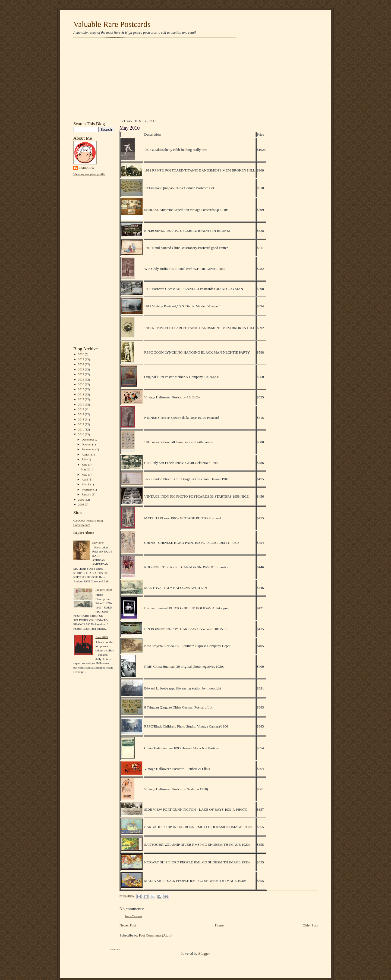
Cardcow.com (82, 525)
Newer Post (128, 925)
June (85, 464)
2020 (81, 384)
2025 (81, 359)
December (88, 439)
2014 (81, 414)
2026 (81, 354)
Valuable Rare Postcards (112, 24)
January (87, 494)
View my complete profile (89, 174)
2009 (81, 500)
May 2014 (98, 542)
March (86, 484)
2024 (81, 364)
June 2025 (102, 637)
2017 (81, 399)
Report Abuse (84, 533)
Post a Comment (134, 916)
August (86, 454)
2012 (81, 424)
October (87, 444)
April (85, 479)
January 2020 (103, 590)
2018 (81, 394)
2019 (81, 389)
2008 (81, 504)
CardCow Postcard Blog (88, 520)
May (85, 475)
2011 (81, 429)
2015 (81, 409)
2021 (81, 379)
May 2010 (87, 469)
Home (219, 925)
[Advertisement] (195, 79)
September (89, 449)
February (88, 489)
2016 (81, 404)
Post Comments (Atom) (156, 935)
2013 (81, 419)
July (85, 459)
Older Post (310, 925)
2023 (81, 369)
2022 (81, 374)
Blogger (204, 954)
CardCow (87, 168)
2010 (81, 434)
